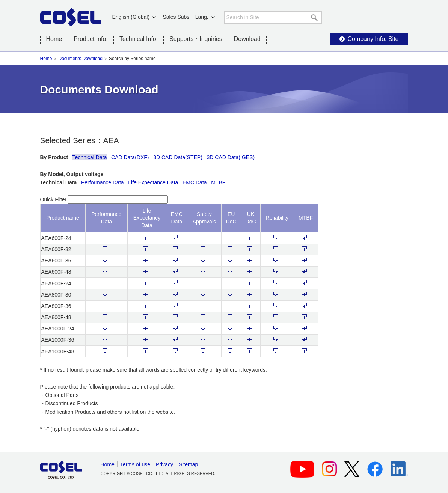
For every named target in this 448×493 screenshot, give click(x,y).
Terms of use (135, 464)
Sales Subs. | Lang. (186, 17)
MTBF (218, 182)
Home (54, 39)
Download (247, 39)
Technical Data (90, 157)
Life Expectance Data (153, 182)
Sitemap (188, 464)
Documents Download (81, 59)
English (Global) (131, 17)
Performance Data (103, 182)
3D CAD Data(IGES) (231, 157)
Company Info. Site (373, 39)
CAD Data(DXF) (130, 157)
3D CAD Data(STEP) (178, 157)
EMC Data (195, 182)
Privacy (164, 464)
